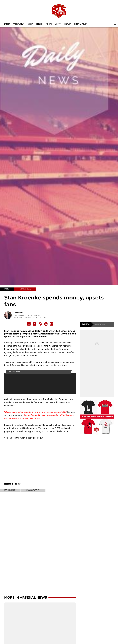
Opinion (39, 24)
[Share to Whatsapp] (40, 324)
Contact (67, 24)
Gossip (30, 24)
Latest (7, 24)
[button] (115, 24)
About (58, 24)
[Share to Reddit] (46, 324)
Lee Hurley (18, 312)
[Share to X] (35, 324)
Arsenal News (19, 24)
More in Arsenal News (26, 597)
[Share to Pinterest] (51, 324)
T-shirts (49, 24)
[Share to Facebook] (29, 324)
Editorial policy (80, 24)
